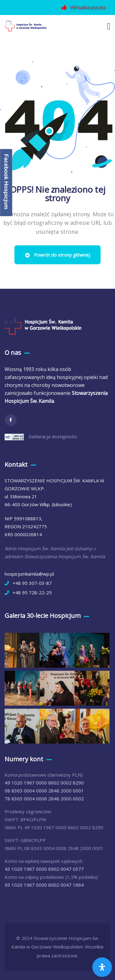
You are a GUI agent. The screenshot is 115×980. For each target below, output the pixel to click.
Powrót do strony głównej (57, 255)
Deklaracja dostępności (53, 436)
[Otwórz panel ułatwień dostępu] (102, 967)
